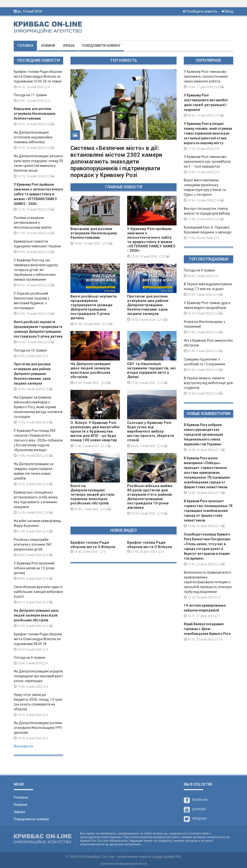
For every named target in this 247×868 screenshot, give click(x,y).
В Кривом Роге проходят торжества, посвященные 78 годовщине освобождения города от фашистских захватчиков (208, 511)
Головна (25, 46)
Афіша (69, 46)
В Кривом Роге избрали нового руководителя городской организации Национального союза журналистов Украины (203, 434)
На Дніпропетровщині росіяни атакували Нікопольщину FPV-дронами (38, 728)
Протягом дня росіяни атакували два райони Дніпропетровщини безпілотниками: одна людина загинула (32, 374)
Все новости (23, 746)
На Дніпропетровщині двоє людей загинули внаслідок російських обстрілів (36, 615)
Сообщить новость (200, 11)
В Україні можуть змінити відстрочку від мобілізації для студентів (208, 383)
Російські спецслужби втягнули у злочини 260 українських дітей (33, 544)
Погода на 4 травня (199, 270)
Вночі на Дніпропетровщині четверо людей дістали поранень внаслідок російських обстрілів (92, 495)
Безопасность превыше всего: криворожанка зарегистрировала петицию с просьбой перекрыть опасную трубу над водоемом (208, 582)
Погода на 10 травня (30, 350)
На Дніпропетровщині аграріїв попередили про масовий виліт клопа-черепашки (38, 676)
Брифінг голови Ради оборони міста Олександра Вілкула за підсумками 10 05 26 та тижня (38, 76)
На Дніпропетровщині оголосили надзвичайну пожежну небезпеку (33, 137)
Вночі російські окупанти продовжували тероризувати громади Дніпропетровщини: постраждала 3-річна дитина (93, 307)
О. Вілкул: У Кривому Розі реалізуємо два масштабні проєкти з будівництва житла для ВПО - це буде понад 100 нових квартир (95, 431)
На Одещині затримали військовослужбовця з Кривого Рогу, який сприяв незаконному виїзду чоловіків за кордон (38, 407)
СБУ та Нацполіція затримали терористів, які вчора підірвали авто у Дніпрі (151, 370)
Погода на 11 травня (30, 95)
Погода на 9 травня (29, 658)
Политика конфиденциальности (123, 864)
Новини (48, 46)
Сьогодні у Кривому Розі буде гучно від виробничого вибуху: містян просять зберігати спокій (151, 431)
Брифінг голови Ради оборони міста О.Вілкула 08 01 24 (93, 547)
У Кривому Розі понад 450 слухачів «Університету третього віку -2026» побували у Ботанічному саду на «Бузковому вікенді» (38, 440)
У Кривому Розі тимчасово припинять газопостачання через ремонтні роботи (206, 76)
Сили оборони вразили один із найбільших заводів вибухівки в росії (38, 592)
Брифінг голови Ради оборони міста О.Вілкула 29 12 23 (150, 547)
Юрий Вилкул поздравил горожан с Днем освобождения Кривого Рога (207, 629)
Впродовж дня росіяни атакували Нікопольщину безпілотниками (35, 114)
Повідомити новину (101, 46)
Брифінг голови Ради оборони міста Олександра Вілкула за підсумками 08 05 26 (38, 639)
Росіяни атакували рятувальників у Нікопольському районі (33, 223)
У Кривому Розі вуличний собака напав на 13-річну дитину (34, 568)
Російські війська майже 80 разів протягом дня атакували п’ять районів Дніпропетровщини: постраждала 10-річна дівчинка (150, 497)
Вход (227, 11)
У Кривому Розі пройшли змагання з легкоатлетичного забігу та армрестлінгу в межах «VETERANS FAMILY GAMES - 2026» (38, 194)
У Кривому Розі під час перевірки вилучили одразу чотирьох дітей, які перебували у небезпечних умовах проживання (36, 270)
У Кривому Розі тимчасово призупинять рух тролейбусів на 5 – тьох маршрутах (207, 162)
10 (219, 639)
